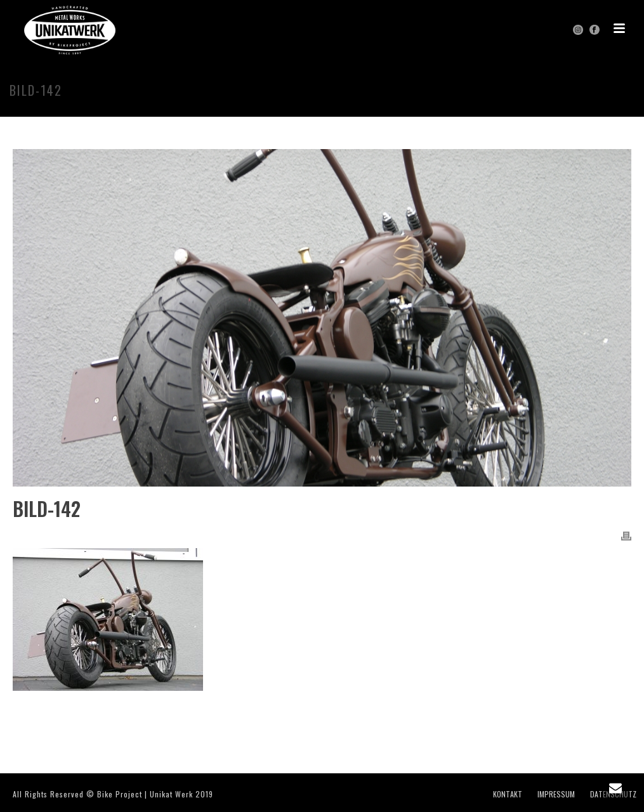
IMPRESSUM (556, 794)
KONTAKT (508, 794)
